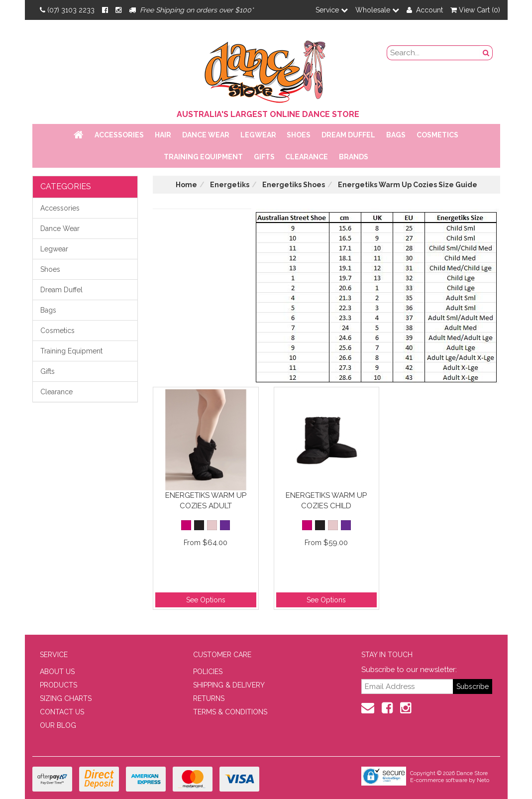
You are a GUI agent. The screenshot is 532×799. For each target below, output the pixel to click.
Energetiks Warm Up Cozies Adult (206, 501)
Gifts (264, 157)
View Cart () (475, 10)
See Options (206, 600)
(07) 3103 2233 (67, 10)
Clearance (307, 157)
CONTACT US (62, 712)
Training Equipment (203, 157)
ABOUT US (57, 672)
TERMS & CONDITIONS (230, 712)
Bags (396, 135)
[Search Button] (486, 53)
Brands (354, 157)
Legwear (258, 135)
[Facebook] (105, 10)
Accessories (119, 135)
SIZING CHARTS (66, 698)
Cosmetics (437, 135)
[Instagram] (118, 10)
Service (332, 10)
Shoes (299, 135)
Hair (163, 135)
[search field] (433, 53)
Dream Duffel (348, 135)
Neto (483, 780)
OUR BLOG (58, 725)
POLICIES (208, 672)
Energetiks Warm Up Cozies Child (326, 501)
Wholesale (377, 10)
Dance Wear (206, 135)
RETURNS (209, 698)
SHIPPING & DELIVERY (229, 685)
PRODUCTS (58, 685)
